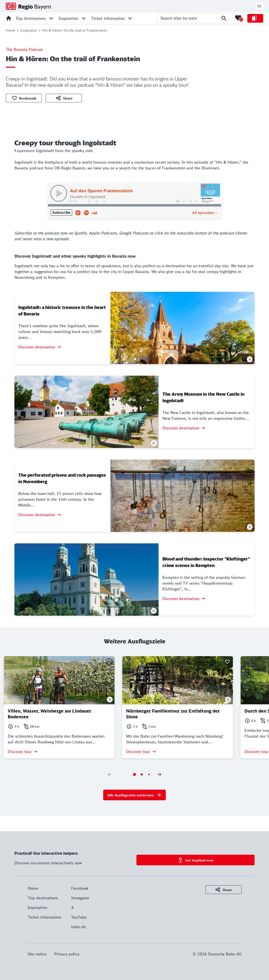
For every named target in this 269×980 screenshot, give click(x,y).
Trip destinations (43, 898)
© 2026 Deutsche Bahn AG (217, 954)
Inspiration (37, 907)
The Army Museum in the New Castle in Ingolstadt (203, 397)
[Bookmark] (109, 662)
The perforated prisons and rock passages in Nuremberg (62, 478)
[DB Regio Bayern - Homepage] (28, 6)
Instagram (80, 898)
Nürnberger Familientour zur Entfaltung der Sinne (173, 714)
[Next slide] (159, 774)
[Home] (9, 18)
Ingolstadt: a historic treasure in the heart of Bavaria (62, 310)
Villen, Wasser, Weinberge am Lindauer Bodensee (49, 714)
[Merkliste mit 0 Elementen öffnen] (238, 18)
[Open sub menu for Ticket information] (130, 18)
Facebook (80, 888)
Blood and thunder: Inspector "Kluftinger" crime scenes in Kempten (206, 562)
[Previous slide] (110, 774)
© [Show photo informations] (250, 359)
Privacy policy (67, 954)
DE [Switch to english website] (259, 6)
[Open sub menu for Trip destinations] (51, 18)
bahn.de (79, 927)
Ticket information (44, 917)
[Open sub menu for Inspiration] (84, 18)
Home (33, 888)
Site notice (37, 954)
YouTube (79, 917)
